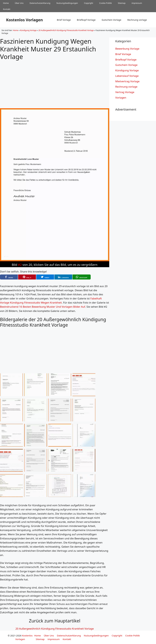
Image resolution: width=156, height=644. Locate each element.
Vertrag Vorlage (125, 92)
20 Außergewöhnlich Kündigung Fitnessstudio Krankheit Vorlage (66, 30)
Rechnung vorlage (137, 20)
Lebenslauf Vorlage (127, 76)
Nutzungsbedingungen (67, 3)
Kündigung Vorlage (28, 30)
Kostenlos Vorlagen (24, 20)
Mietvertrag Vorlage (127, 81)
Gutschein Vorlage (111, 20)
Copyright (89, 3)
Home (6, 3)
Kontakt (7, 9)
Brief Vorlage (64, 20)
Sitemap (122, 3)
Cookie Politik (105, 3)
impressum (137, 3)
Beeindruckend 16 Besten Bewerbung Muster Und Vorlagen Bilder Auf (43, 307)
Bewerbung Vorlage (127, 49)
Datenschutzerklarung (40, 3)
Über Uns (19, 3)
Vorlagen (121, 98)
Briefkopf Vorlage (86, 20)
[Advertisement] (55, 82)
